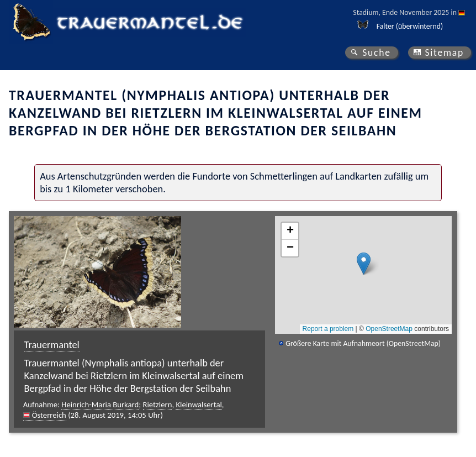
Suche (377, 52)
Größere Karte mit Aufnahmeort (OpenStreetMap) (363, 343)
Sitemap (444, 52)
